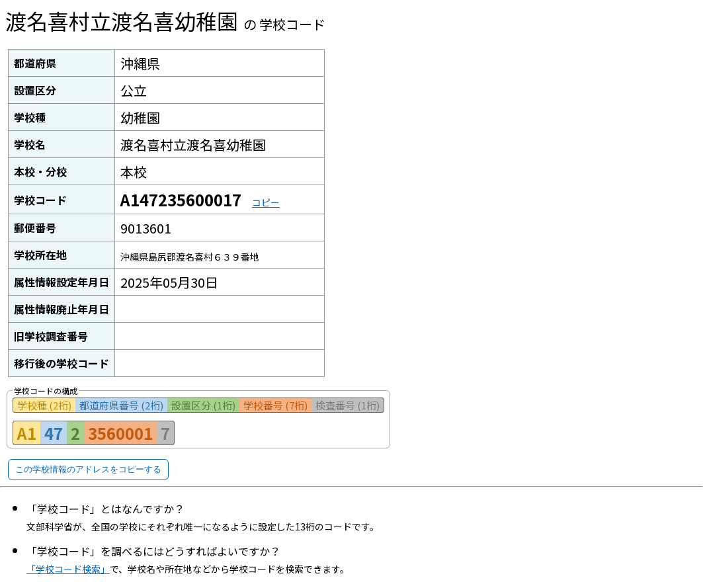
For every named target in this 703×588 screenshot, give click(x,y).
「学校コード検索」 (68, 569)
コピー (266, 202)
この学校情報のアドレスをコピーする (88, 469)
